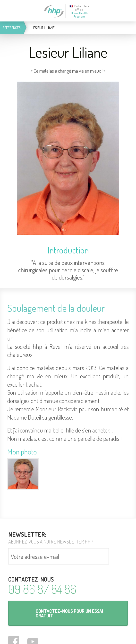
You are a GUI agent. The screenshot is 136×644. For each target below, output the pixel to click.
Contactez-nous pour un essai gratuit (69, 613)
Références (12, 28)
